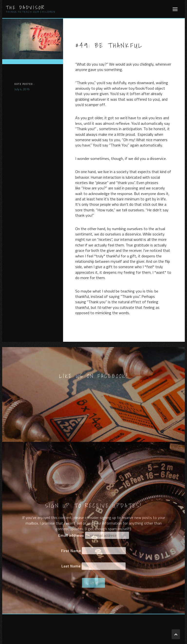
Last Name (71, 566)
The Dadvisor (25, 8)
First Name (71, 551)
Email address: (71, 535)
